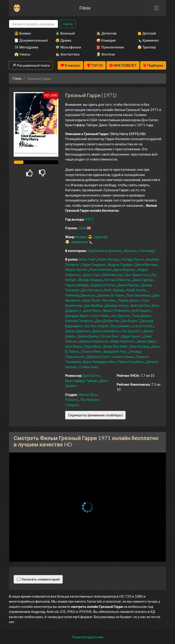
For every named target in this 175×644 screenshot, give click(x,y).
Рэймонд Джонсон (80, 295)
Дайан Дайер (88, 336)
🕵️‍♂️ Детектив (106, 33)
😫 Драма (63, 40)
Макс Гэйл (88, 259)
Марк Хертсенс (123, 341)
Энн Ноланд (140, 346)
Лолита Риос (91, 351)
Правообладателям (87, 637)
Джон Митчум (146, 264)
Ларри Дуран (129, 300)
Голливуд (147, 251)
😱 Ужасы (22, 54)
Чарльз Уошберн (131, 362)
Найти (68, 24)
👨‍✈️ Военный (65, 33)
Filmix (85, 8)
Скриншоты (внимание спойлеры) (95, 415)
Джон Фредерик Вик (99, 362)
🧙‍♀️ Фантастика (67, 54)
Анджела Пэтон (103, 285)
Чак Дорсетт (132, 331)
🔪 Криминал (148, 40)
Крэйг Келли (136, 290)
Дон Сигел (92, 375)
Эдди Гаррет (131, 336)
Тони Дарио (142, 316)
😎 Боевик (23, 33)
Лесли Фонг (110, 336)
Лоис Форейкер (139, 295)
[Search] (33, 24)
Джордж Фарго (78, 316)
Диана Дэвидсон (106, 331)
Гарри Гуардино (94, 264)
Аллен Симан (124, 357)
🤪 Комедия (106, 40)
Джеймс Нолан (117, 305)
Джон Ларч (92, 275)
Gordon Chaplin (97, 326)
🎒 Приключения (110, 47)
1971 (89, 219)
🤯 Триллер (147, 47)
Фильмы (131, 251)
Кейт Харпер (115, 290)
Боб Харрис (142, 310)
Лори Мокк (93, 346)
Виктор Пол (141, 305)
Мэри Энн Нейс (116, 346)
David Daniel (143, 326)
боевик (82, 237)
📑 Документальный (29, 40)
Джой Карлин (129, 285)
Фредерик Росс (116, 351)
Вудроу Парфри (121, 264)
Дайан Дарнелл (78, 331)
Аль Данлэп (121, 316)
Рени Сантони (101, 269)
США (82, 228)
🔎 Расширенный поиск (31, 65)
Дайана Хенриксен (94, 341)
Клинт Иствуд (109, 259)
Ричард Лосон (133, 259)
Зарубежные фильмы (105, 251)
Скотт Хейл (101, 316)
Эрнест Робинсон (117, 310)
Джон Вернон (125, 269)
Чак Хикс (109, 300)
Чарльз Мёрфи (77, 285)
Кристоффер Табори (82, 381)
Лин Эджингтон (137, 275)
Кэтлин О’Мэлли (118, 280)
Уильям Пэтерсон (80, 321)
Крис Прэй (92, 300)
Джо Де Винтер (108, 321)
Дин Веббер (94, 305)
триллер (101, 237)
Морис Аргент (77, 269)
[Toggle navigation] (156, 8)
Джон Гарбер (143, 280)
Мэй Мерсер (113, 275)
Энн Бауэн (130, 321)
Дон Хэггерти (92, 290)
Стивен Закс (89, 367)
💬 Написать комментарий (38, 579)
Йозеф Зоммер (91, 280)
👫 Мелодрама (26, 47)
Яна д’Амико (121, 326)
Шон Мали (74, 346)
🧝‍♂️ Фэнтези (106, 54)
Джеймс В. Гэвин (111, 295)
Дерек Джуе (147, 341)
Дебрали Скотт (99, 357)
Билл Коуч (93, 310)
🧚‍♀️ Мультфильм (68, 47)
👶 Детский (147, 33)
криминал (80, 242)
